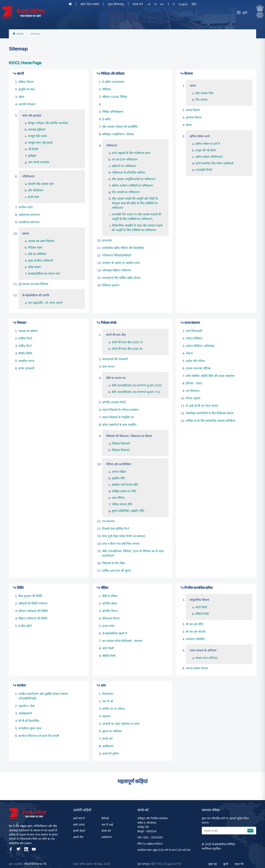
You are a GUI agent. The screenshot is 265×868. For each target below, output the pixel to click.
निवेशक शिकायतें (121, 443)
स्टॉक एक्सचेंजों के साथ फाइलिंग (119, 425)
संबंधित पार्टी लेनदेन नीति (125, 485)
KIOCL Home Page (25, 63)
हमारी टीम (78, 837)
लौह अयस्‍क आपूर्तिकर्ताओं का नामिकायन (134, 179)
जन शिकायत (193, 391)
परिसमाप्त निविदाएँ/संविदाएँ (117, 255)
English (183, 4)
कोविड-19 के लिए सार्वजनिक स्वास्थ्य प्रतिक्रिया (211, 421)
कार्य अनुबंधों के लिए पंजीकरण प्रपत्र (131, 153)
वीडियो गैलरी (109, 656)
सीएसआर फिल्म (111, 618)
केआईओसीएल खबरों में (115, 633)
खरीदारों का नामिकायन (124, 166)
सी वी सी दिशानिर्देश (29, 721)
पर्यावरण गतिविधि (195, 639)
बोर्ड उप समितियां (37, 254)
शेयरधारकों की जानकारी (115, 359)
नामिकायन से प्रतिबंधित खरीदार (128, 173)
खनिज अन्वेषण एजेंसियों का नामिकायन (132, 186)
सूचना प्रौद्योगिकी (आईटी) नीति (128, 511)
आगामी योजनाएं (27, 104)
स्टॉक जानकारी (26, 368)
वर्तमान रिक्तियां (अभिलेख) (200, 346)
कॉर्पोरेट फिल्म (110, 611)
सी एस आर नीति (194, 624)
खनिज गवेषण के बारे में (208, 144)
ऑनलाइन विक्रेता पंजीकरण (117, 270)
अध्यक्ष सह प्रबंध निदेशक (41, 241)
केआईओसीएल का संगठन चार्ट (44, 274)
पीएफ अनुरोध (193, 398)
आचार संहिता (119, 472)
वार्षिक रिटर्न (25, 346)
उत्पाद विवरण (193, 110)
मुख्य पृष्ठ (213, 864)
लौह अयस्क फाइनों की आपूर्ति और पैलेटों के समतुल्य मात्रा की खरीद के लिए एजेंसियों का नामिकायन (135, 203)
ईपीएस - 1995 (194, 383)
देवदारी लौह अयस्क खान (41, 184)
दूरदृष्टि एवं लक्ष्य (27, 89)
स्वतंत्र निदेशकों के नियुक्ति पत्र (118, 417)
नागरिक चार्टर (26, 207)
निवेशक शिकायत (121, 450)
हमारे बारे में (79, 818)
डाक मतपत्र (108, 367)
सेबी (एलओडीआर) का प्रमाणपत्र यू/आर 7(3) (136, 392)
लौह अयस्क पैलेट (205, 93)
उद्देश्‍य (21, 97)
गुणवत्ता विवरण (194, 117)
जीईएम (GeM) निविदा (115, 97)
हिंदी (194, 4)
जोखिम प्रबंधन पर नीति (124, 491)
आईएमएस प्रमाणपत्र (29, 215)
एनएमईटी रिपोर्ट (204, 170)
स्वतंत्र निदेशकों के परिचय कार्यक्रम (120, 410)
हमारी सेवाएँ (79, 831)
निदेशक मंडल (35, 247)
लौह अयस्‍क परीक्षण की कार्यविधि (120, 127)
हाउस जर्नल (108, 626)
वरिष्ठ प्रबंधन (34, 267)
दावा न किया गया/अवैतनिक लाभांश (121, 544)
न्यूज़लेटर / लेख (26, 706)
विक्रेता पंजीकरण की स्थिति (33, 618)
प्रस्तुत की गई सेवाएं (206, 150)
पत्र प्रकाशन (108, 521)
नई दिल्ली (33, 149)
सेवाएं (189, 125)
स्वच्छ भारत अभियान (206, 658)
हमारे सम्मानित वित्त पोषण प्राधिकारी (214, 163)
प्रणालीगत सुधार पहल (30, 728)
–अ (148, 4)
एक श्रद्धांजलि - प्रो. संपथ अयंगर (45, 303)
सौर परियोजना (36, 190)
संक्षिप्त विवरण (26, 82)
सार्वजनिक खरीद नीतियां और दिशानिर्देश (123, 248)
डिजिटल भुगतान (111, 285)
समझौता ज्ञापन (26, 361)
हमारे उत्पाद (79, 825)
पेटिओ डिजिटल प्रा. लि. (35, 864)
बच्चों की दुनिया (110, 754)
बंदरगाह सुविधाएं (37, 130)
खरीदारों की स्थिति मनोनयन (33, 603)
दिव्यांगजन (108, 694)
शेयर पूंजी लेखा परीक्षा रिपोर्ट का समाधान (124, 536)
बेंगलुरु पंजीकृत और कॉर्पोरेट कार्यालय (48, 123)
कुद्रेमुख (32, 156)
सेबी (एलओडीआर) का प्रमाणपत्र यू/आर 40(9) (137, 385)
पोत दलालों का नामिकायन (126, 192)
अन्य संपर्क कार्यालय (39, 162)
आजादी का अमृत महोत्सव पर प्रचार (121, 724)
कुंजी (226, 864)
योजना (189, 353)
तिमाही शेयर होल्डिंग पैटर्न (116, 529)
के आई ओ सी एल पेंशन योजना (202, 406)
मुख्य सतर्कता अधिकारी (40, 261)
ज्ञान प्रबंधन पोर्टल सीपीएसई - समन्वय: (123, 641)
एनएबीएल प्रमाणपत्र (29, 222)
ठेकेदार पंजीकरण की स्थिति (33, 611)
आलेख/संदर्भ (25, 713)
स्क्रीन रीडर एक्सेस (90, 4)
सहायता (106, 716)
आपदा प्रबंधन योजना (197, 668)
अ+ (162, 4)
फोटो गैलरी (108, 648)
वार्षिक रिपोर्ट (25, 338)
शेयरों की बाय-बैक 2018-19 (127, 349)
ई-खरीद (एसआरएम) (113, 82)
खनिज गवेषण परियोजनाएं (209, 157)
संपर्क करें (138, 4)
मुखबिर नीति (118, 478)
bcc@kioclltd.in (153, 844)
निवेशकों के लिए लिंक (114, 563)
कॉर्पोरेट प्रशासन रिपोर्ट (114, 402)
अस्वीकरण (108, 746)
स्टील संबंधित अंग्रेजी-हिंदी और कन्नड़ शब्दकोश (210, 376)
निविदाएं (106, 89)
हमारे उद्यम (34, 197)
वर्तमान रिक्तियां (194, 338)
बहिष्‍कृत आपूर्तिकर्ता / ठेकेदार (118, 134)
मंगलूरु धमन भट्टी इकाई (40, 143)
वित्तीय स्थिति (25, 353)
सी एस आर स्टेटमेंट (196, 632)
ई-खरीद (106, 119)
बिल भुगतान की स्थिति (30, 596)
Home (18, 34)
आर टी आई (107, 825)
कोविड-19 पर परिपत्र (113, 709)
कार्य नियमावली (194, 331)
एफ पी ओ (108, 701)
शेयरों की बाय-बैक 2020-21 (127, 342)
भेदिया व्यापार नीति (122, 504)
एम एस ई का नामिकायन (125, 159)
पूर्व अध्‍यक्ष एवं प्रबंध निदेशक (33, 284)
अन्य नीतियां (118, 498)
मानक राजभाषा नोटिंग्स (198, 368)
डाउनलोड (107, 240)
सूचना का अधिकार (112, 731)
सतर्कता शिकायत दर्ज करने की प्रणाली (39, 736)
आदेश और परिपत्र (195, 361)
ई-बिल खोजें (25, 626)
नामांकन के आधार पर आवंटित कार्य (121, 263)
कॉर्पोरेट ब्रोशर (110, 603)
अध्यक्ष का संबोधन (28, 331)
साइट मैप (239, 864)
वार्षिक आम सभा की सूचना (117, 571)
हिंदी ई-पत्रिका (110, 596)
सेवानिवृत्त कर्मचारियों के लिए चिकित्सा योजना (210, 413)
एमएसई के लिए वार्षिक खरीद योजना (121, 278)
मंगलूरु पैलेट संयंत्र (37, 136)
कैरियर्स (105, 818)
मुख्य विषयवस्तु (116, 4)
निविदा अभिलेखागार (113, 112)
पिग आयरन (201, 100)
